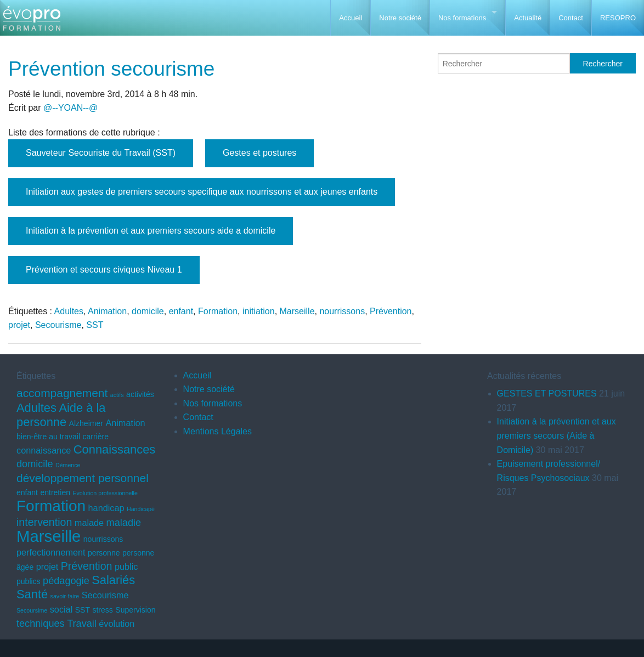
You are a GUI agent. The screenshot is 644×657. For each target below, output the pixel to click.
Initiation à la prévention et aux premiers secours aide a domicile (151, 231)
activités (140, 394)
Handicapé (141, 509)
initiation (259, 311)
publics (29, 581)
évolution (117, 624)
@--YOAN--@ (70, 108)
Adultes (69, 311)
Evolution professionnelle (105, 493)
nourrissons (342, 311)
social (61, 609)
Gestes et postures (259, 153)
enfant (181, 311)
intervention (44, 522)
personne (104, 553)
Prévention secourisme (111, 69)
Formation (218, 311)
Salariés (113, 580)
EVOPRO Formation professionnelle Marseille (32, 22)
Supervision (135, 610)
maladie (124, 523)
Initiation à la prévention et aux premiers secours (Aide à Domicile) (557, 435)
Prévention (391, 311)
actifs (117, 395)
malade (89, 523)
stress (102, 610)
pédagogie (66, 581)
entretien (55, 492)
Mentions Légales (218, 431)
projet (19, 325)
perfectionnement (51, 552)
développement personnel (83, 478)
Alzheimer (86, 423)
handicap (106, 508)
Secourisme (58, 325)
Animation (107, 311)
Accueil (351, 18)
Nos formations (462, 18)
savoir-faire (65, 596)
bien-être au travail (48, 437)
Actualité (528, 18)
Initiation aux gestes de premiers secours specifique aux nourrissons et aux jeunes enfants (202, 192)
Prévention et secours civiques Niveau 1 (104, 270)
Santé (32, 594)
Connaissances (114, 449)
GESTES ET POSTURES (547, 393)
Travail (82, 624)
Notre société (400, 18)
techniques (41, 624)
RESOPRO (618, 18)
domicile (148, 311)
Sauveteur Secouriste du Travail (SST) (101, 153)
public (126, 567)
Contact (571, 18)
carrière (96, 437)
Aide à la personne (61, 415)
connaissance (44, 450)
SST (95, 325)
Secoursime (32, 610)
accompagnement (62, 393)
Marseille (297, 311)
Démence (68, 465)
